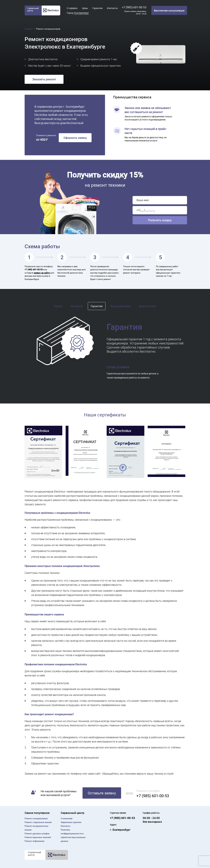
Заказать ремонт (44, 79)
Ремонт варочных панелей (38, 837)
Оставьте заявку (102, 793)
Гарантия (97, 8)
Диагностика (147, 306)
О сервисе (72, 8)
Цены (85, 8)
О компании (67, 818)
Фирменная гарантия (71, 822)
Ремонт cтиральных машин (38, 822)
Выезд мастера (121, 306)
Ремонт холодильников (36, 818)
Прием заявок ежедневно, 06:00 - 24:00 (135, 12)
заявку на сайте (42, 273)
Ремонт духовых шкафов (37, 833)
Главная (29, 29)
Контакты (112, 8)
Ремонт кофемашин (34, 841)
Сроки (58, 306)
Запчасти (76, 306)
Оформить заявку (75, 138)
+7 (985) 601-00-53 (134, 7)
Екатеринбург (82, 13)
